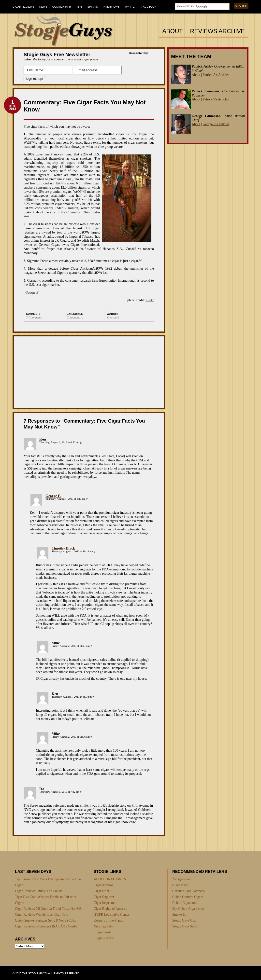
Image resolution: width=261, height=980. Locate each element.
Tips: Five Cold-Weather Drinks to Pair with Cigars (46, 900)
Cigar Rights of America (110, 909)
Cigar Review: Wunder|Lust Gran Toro (42, 915)
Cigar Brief (101, 891)
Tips (79, 7)
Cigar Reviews (23, 7)
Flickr (150, 300)
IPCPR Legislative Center (111, 915)
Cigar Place (180, 885)
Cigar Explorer (104, 897)
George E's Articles (216, 124)
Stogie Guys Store (185, 926)
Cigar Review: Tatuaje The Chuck (38, 891)
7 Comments (34, 317)
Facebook (149, 7)
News (43, 7)
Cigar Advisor (103, 885)
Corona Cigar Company (189, 891)
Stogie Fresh (102, 932)
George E (32, 293)
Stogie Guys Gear (185, 920)
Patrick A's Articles (216, 75)
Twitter (131, 7)
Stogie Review (104, 938)
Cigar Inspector (104, 903)
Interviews (111, 7)
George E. (53, 496)
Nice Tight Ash (104, 926)
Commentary (62, 7)
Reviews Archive (217, 31)
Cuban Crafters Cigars (188, 897)
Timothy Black (63, 548)
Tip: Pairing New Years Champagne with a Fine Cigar (48, 882)
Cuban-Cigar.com (184, 903)
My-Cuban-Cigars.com (188, 909)
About (173, 31)
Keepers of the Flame (108, 920)
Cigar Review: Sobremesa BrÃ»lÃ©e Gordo (46, 926)
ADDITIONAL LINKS (110, 879)
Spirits (93, 7)
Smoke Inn (180, 915)
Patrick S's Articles (216, 99)
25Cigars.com (182, 879)
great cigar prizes (86, 59)
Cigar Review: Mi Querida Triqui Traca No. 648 (48, 909)
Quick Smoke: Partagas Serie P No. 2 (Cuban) (47, 920)
